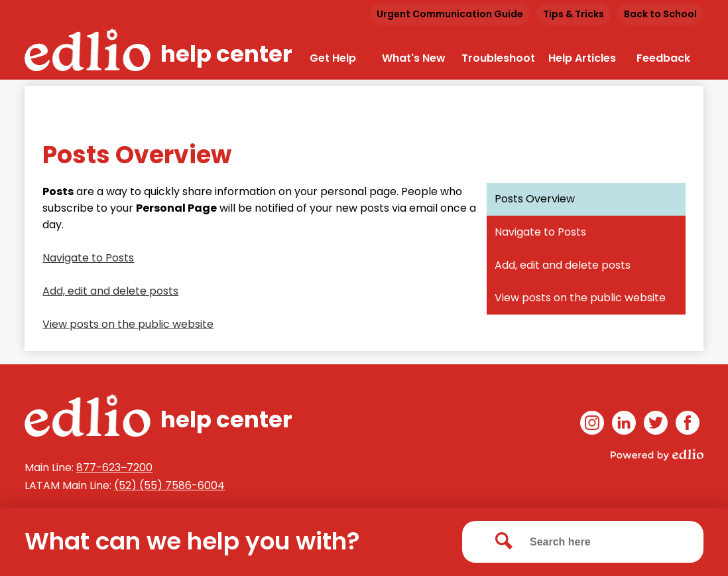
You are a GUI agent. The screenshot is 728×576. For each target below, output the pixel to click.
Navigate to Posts (88, 258)
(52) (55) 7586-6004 (169, 485)
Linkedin (624, 425)
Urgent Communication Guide (450, 14)
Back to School (660, 14)
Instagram (592, 425)
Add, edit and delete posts (110, 291)
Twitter (656, 425)
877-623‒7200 (114, 468)
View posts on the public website (128, 324)
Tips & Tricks (574, 14)
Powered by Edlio (657, 455)
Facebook (688, 425)
